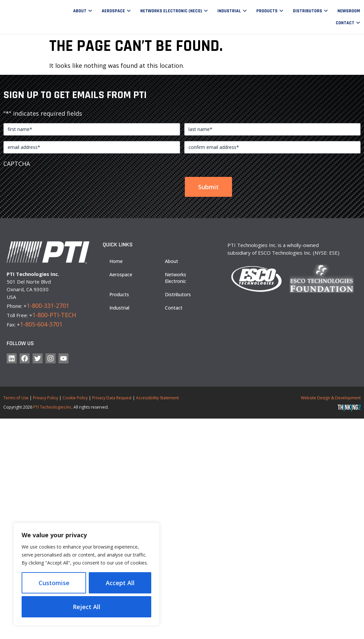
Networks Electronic (176, 278)
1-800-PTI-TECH (54, 315)
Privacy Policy (46, 398)
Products (267, 11)
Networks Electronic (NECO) (171, 11)
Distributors (307, 11)
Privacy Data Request (112, 398)
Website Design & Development (331, 398)
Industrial (229, 11)
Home (116, 261)
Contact (345, 23)
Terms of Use (16, 398)
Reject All (121, 583)
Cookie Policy (75, 398)
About (80, 11)
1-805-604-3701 (41, 324)
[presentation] (54, 184)
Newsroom (349, 11)
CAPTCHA (17, 164)
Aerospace (113, 11)
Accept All (87, 607)
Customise (54, 583)
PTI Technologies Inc (52, 407)
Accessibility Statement (157, 398)
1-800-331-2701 (48, 306)
